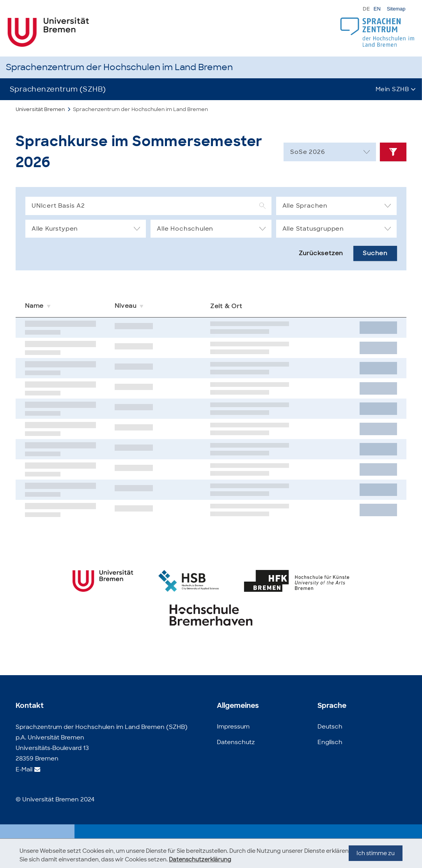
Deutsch (330, 727)
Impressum (233, 727)
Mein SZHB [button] (392, 89)
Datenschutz (236, 742)
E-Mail (24, 769)
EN (377, 9)
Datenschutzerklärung (200, 859)
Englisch (330, 742)
